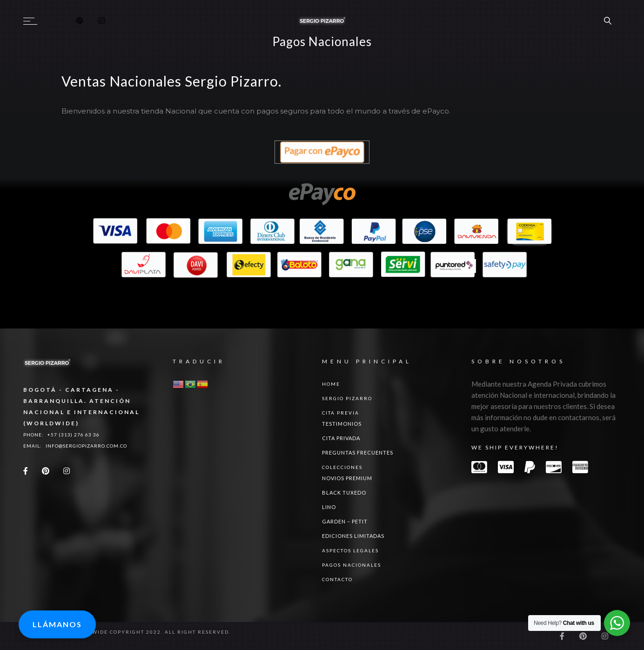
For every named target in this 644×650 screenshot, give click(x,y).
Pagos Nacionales (352, 565)
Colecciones (342, 467)
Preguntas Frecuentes (358, 452)
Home (331, 384)
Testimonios (342, 424)
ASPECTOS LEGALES (350, 550)
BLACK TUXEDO (344, 493)
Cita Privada (341, 438)
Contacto (337, 579)
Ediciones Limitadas (353, 536)
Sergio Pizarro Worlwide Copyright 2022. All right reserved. (127, 632)
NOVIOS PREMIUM (347, 478)
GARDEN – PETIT (345, 521)
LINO (329, 507)
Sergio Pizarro (347, 398)
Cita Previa (341, 413)
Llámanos (57, 624)
